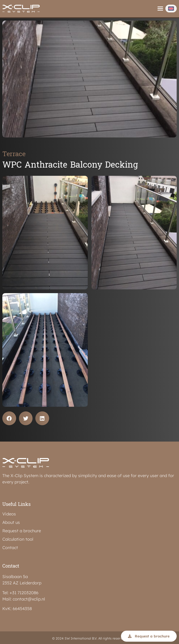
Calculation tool (18, 539)
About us (11, 522)
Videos (9, 514)
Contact (10, 548)
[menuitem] (171, 9)
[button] (9, 418)
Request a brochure (22, 531)
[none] (171, 9)
